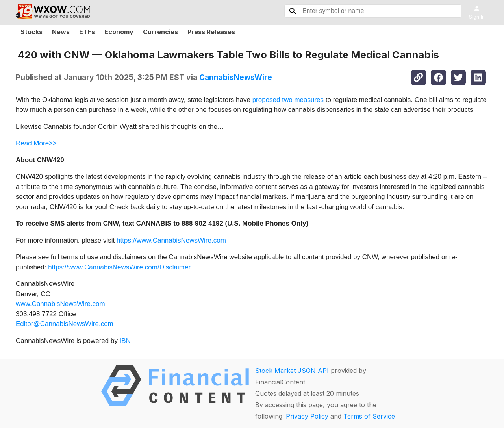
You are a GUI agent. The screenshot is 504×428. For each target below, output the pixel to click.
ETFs (87, 32)
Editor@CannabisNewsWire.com (65, 324)
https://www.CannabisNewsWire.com (171, 240)
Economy (119, 32)
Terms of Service (369, 416)
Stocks (31, 32)
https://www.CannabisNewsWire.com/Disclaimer (119, 267)
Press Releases (211, 32)
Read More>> (36, 143)
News (61, 32)
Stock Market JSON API (292, 371)
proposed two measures (288, 100)
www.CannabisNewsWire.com (60, 304)
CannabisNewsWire (236, 77)
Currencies (160, 32)
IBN (125, 341)
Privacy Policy (307, 416)
